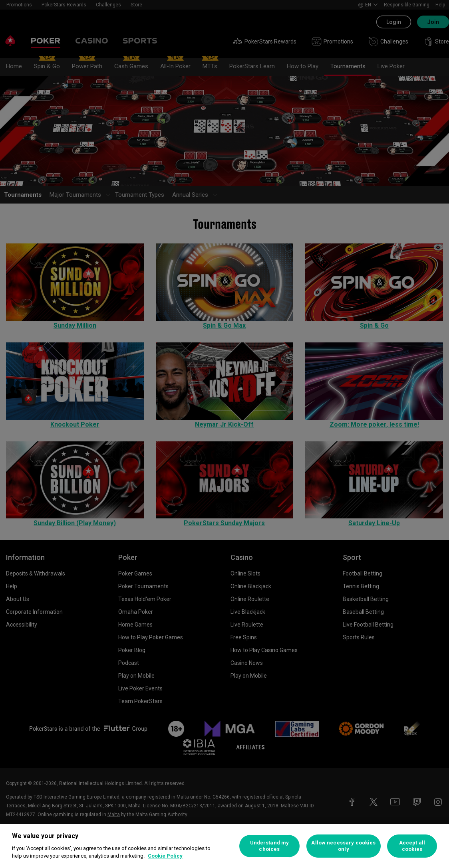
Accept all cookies (412, 846)
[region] (224, 846)
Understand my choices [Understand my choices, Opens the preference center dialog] (270, 846)
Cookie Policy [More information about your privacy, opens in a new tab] (165, 856)
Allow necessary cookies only (343, 846)
